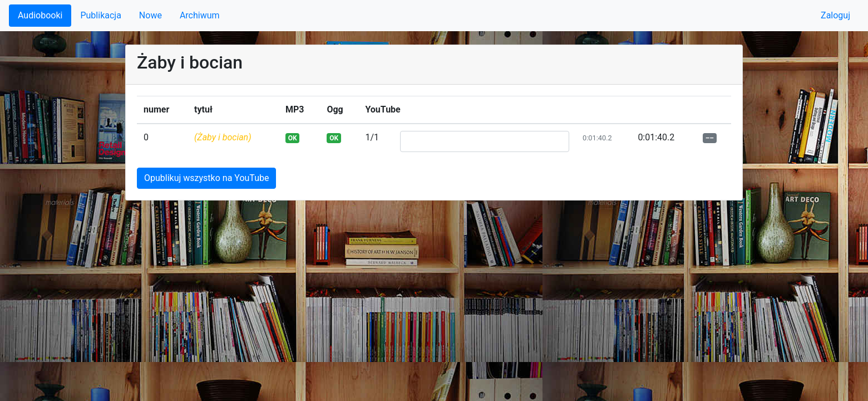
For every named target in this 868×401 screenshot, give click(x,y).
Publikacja (100, 15)
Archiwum (200, 15)
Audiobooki (40, 15)
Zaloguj (835, 15)
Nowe (151, 15)
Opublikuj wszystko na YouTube (206, 178)
